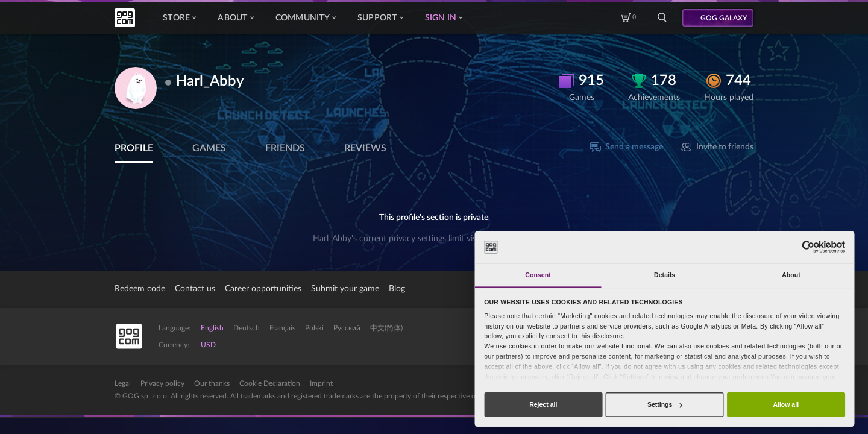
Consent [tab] (538, 275)
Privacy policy (162, 383)
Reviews (365, 148)
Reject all (543, 404)
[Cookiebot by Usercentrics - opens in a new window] (808, 247)
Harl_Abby (210, 81)
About (235, 18)
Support (380, 18)
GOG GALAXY (724, 18)
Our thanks (212, 383)
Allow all (786, 404)
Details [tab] (665, 275)
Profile (134, 148)
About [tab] (791, 275)
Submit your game (345, 289)
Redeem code (140, 289)
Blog (397, 289)
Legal (123, 383)
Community (306, 18)
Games (209, 148)
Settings (665, 404)
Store (179, 18)
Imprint (321, 383)
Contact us (195, 289)
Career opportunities (263, 289)
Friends (285, 148)
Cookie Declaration (270, 383)
